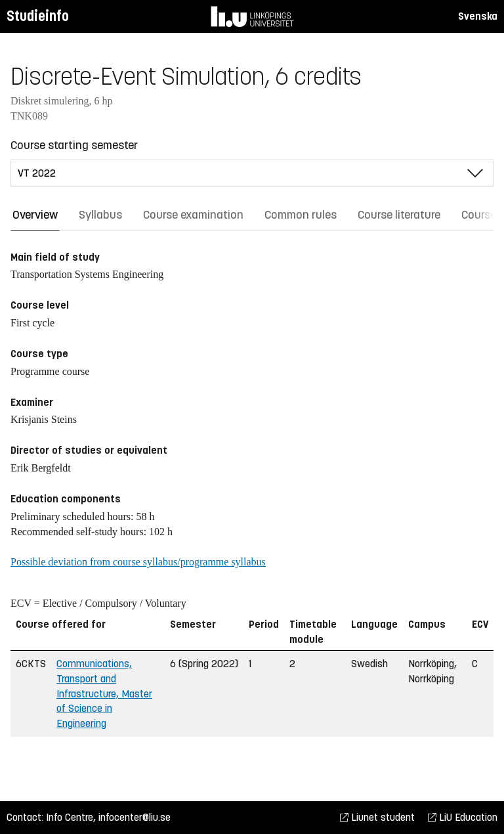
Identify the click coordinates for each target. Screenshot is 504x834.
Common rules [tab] (301, 215)
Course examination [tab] (193, 215)
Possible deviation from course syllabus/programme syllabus (138, 562)
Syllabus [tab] (100, 215)
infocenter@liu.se (135, 817)
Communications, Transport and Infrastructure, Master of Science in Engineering (104, 693)
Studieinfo (38, 16)
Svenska (478, 16)
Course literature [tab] (399, 215)
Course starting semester (74, 145)
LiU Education (463, 817)
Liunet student (377, 817)
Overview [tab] (35, 215)
